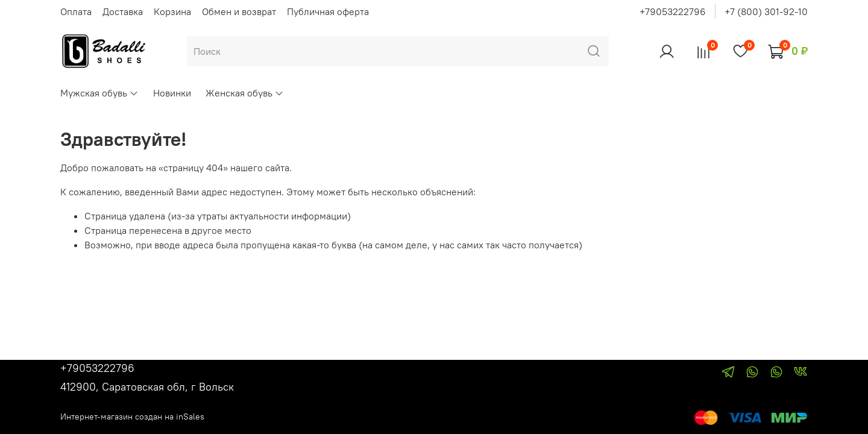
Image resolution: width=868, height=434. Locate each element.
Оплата (76, 11)
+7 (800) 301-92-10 (766, 11)
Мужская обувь (99, 93)
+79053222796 (673, 11)
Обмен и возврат (239, 11)
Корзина (172, 11)
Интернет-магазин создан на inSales (132, 417)
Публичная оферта (328, 11)
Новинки (172, 93)
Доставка (123, 11)
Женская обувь (245, 93)
